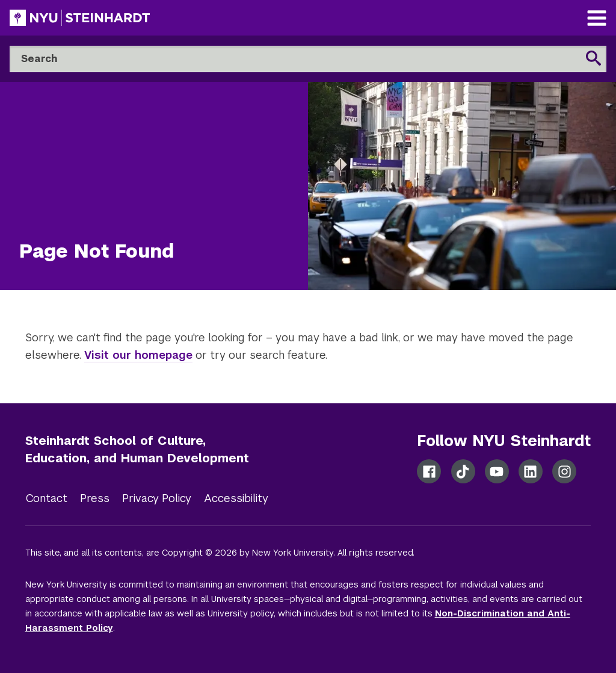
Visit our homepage (138, 355)
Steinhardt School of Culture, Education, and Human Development (137, 449)
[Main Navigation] (597, 20)
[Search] (308, 59)
